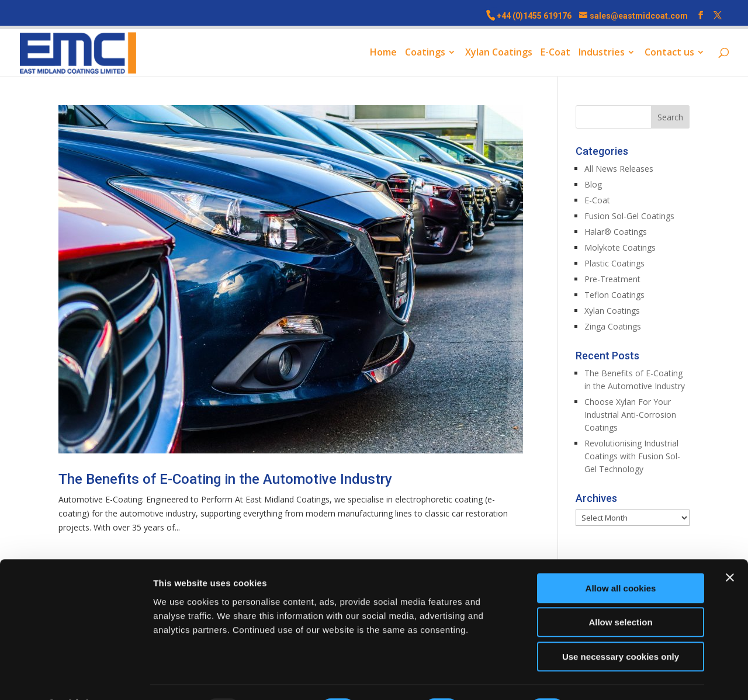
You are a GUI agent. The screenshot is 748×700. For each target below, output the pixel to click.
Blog (593, 184)
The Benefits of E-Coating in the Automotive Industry (225, 479)
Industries (602, 54)
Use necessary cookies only (621, 626)
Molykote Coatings (620, 247)
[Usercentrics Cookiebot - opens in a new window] (76, 677)
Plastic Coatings (614, 263)
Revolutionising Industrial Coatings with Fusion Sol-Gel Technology (632, 456)
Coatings (425, 54)
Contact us (669, 54)
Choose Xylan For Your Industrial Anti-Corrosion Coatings (630, 415)
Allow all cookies (621, 557)
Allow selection (620, 592)
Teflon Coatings (614, 295)
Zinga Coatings (613, 326)
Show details (613, 677)
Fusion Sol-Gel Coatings (629, 216)
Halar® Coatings (616, 232)
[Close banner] (730, 546)
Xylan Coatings (499, 54)
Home (383, 54)
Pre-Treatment (612, 279)
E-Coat (555, 54)
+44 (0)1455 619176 (534, 16)
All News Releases (619, 169)
